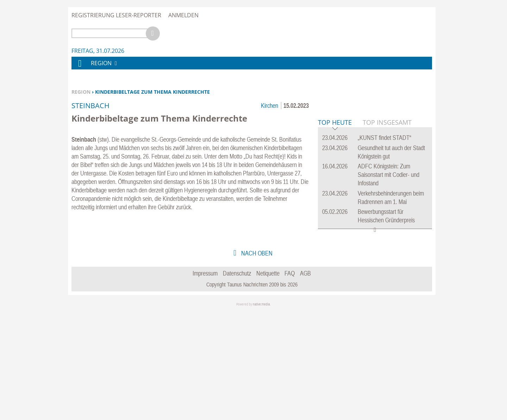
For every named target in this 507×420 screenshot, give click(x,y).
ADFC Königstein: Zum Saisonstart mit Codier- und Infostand (389, 282)
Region (81, 92)
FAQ (290, 381)
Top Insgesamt (387, 230)
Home (80, 68)
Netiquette (268, 381)
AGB (305, 381)
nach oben (256, 361)
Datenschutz (237, 381)
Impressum (205, 381)
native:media (261, 412)
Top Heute (335, 231)
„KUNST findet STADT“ (384, 245)
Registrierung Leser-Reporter (116, 15)
